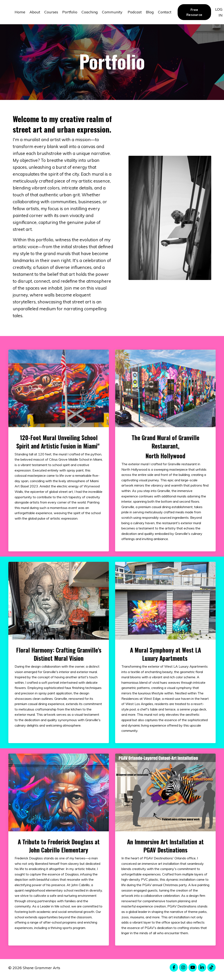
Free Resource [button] (194, 12)
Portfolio (70, 12)
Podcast (135, 12)
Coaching (90, 12)
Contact (165, 12)
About (35, 12)
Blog (150, 12)
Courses (51, 12)
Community (113, 12)
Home (20, 12)
